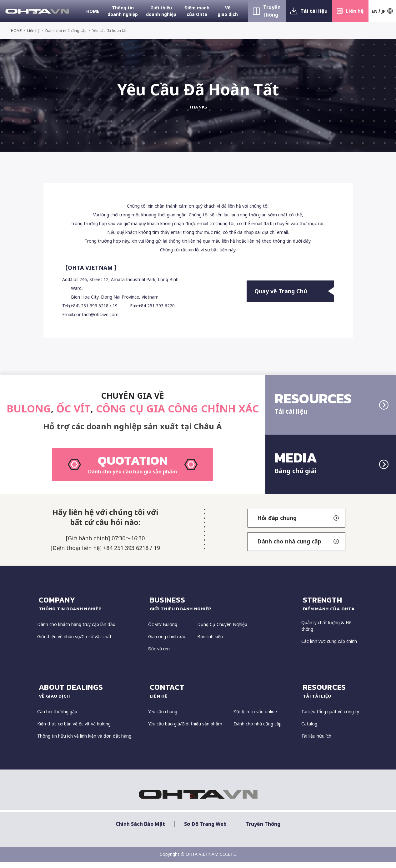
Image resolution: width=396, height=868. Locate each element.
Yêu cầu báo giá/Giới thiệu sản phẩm (185, 730)
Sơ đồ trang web (205, 830)
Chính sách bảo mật (140, 830)
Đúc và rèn (159, 655)
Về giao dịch (228, 11)
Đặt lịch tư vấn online (255, 718)
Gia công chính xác (167, 643)
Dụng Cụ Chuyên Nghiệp (222, 631)
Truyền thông (272, 11)
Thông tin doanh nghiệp (123, 11)
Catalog (309, 730)
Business (222, 610)
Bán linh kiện (210, 643)
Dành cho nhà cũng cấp (66, 30)
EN (375, 11)
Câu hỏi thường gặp (57, 718)
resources (331, 697)
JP (383, 11)
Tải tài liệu (314, 11)
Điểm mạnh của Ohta (197, 11)
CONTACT (222, 697)
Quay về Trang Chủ (294, 291)
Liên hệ (355, 11)
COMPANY (90, 610)
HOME (93, 11)
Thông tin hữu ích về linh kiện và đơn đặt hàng (84, 742)
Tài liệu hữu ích (316, 742)
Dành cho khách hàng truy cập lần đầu (76, 631)
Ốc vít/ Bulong (163, 631)
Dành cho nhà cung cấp (298, 548)
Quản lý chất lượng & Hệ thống (326, 632)
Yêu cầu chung (163, 718)
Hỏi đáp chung (298, 524)
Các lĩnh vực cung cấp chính (329, 648)
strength (331, 610)
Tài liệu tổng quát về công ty (330, 718)
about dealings (90, 697)
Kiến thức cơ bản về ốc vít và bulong (74, 730)
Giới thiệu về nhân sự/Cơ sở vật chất (74, 643)
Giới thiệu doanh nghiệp (161, 11)
